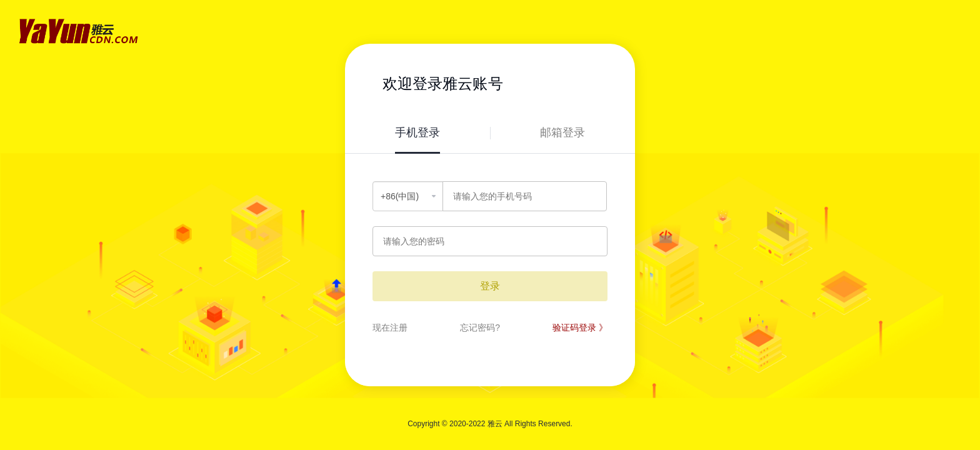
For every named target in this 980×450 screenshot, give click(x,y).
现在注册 (390, 327)
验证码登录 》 (580, 327)
